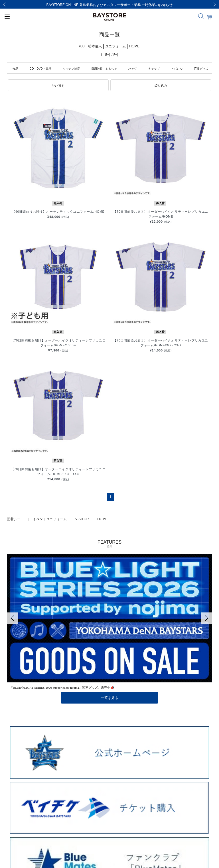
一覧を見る (109, 698)
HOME (102, 519)
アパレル (177, 69)
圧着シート (15, 519)
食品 (15, 69)
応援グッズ (201, 69)
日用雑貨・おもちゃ (104, 69)
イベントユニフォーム (50, 519)
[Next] (215, 4)
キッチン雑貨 (71, 69)
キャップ (154, 69)
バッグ (133, 69)
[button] (58, 85)
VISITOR (82, 519)
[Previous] (4, 4)
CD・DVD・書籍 (40, 69)
